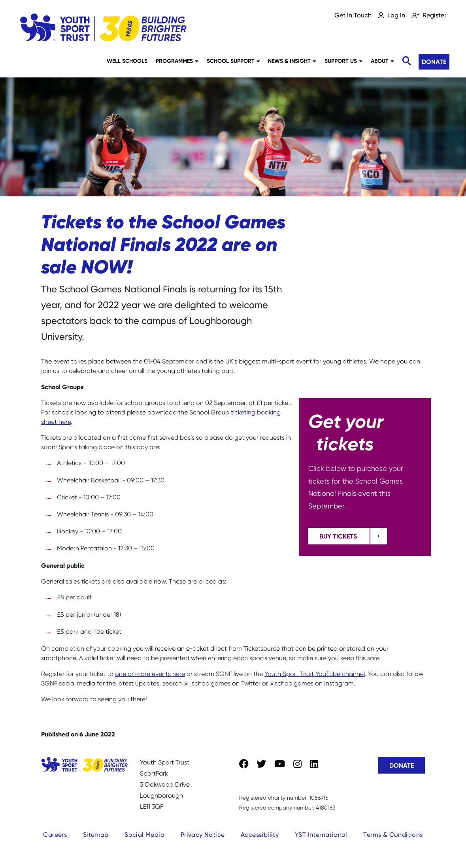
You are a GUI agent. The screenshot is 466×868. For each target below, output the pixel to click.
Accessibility (260, 835)
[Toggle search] (406, 61)
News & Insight (292, 61)
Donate (434, 62)
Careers (55, 835)
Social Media (144, 835)
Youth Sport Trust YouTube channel (315, 674)
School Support (233, 61)
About (382, 61)
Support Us (343, 61)
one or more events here (150, 674)
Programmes (177, 61)
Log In (396, 15)
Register (434, 15)
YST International (321, 835)
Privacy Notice (203, 835)
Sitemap (96, 835)
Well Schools (127, 61)
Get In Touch (353, 15)
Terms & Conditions (393, 835)
